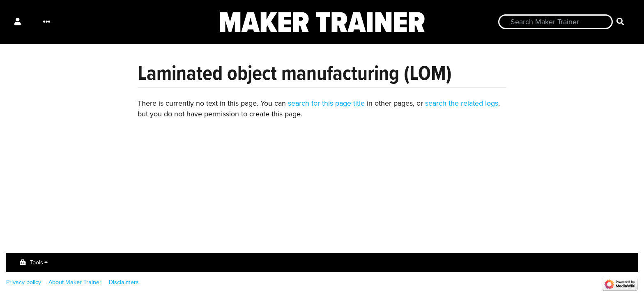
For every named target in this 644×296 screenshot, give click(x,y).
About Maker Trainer (75, 282)
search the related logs (462, 103)
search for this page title (326, 103)
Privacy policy (24, 282)
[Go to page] (620, 22)
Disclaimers (124, 282)
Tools (37, 262)
